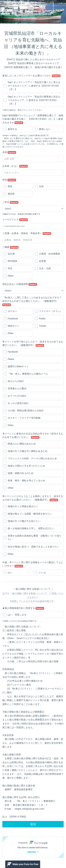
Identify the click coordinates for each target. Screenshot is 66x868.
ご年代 (10, 202)
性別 (9, 180)
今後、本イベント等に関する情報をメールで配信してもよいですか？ (33, 564)
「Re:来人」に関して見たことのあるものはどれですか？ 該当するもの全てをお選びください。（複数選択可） (33, 301)
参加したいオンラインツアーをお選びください (31, 76)
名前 (9, 152)
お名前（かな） (15, 166)
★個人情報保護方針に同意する (23, 608)
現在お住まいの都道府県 (20, 284)
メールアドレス (15, 220)
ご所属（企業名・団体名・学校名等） (27, 233)
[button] (33, 847)
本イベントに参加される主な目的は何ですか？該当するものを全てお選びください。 (33, 435)
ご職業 (10, 247)
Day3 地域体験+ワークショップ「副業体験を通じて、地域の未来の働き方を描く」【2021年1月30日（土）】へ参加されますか (33, 119)
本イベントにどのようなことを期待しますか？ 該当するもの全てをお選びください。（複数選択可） (33, 498)
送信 (33, 824)
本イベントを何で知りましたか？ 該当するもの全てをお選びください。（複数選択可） (33, 343)
